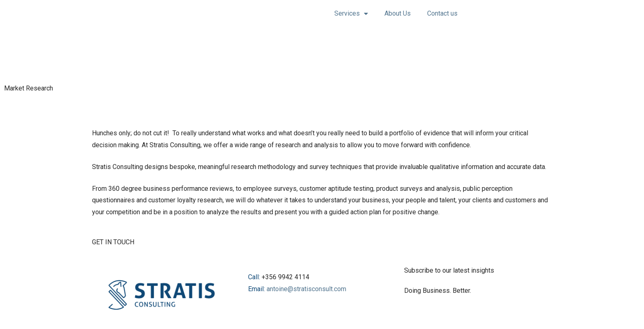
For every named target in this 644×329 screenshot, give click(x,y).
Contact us (442, 13)
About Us (398, 13)
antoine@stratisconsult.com (306, 289)
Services (351, 14)
